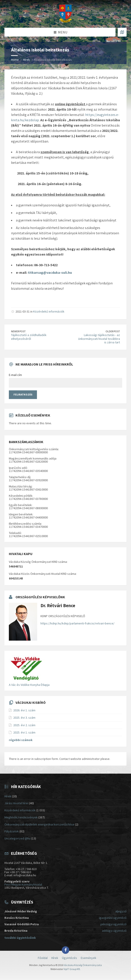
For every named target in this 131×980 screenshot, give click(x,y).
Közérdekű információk (49, 311)
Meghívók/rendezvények (21, 817)
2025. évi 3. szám (24, 718)
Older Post (113, 331)
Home (15, 60)
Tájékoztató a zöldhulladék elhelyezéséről (29, 337)
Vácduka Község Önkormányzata (83, 965)
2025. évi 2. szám (24, 725)
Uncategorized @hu (17, 838)
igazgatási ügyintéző (113, 918)
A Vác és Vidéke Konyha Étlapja (29, 685)
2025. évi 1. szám (24, 732)
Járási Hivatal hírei (16, 803)
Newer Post (18, 331)
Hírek (26, 60)
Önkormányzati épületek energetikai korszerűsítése (39, 824)
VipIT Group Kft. (72, 969)
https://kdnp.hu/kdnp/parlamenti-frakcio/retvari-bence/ (77, 623)
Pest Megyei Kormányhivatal (23, 884)
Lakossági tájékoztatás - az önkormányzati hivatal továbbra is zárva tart (99, 339)
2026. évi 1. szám (24, 710)
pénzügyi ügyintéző (114, 924)
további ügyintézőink (20, 938)
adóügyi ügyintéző (114, 931)
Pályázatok (12, 831)
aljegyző (121, 911)
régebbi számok (21, 740)
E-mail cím (15, 375)
